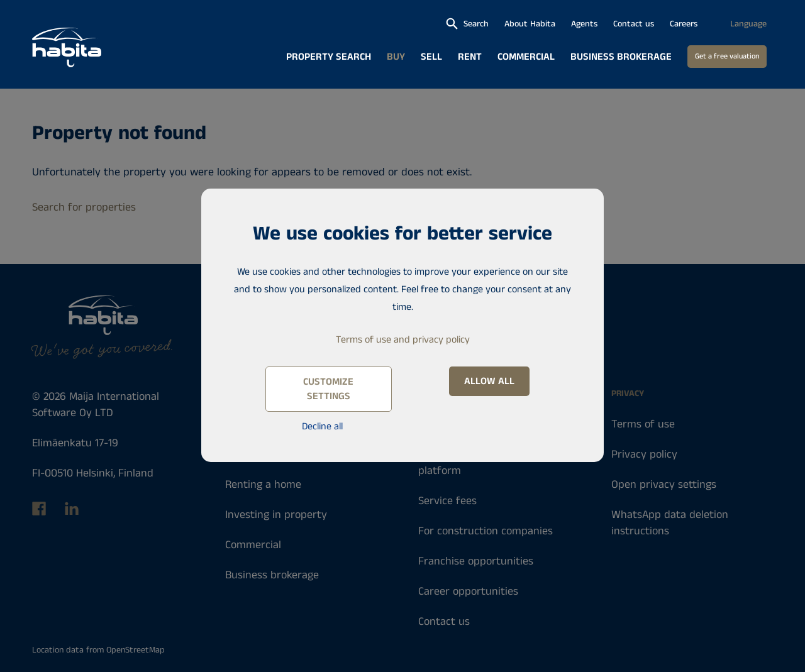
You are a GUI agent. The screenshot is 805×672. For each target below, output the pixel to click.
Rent (470, 57)
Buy (396, 57)
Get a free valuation (727, 56)
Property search (329, 57)
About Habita (530, 24)
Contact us (634, 24)
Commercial (526, 57)
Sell (431, 57)
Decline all (322, 427)
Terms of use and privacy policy (403, 340)
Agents (584, 24)
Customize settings (328, 389)
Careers (684, 24)
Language (748, 24)
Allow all (489, 381)
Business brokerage (621, 57)
